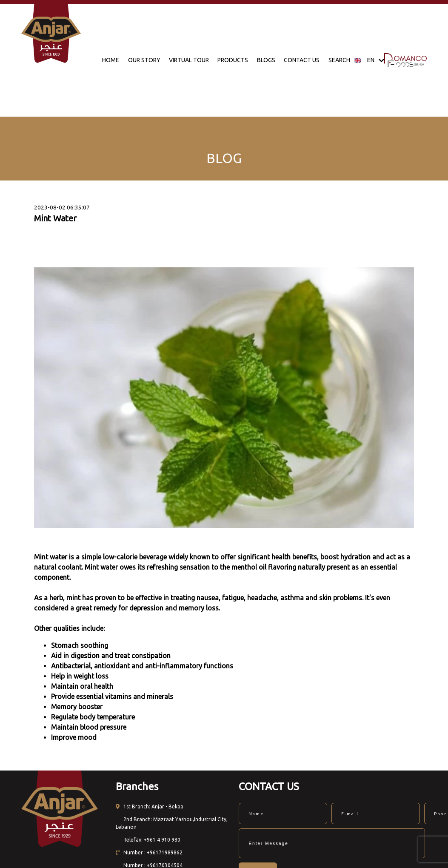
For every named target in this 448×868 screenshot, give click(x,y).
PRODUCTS (233, 60)
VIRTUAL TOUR (189, 60)
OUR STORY (144, 60)
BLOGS (266, 60)
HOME (111, 60)
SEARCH (339, 60)
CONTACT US (302, 60)
